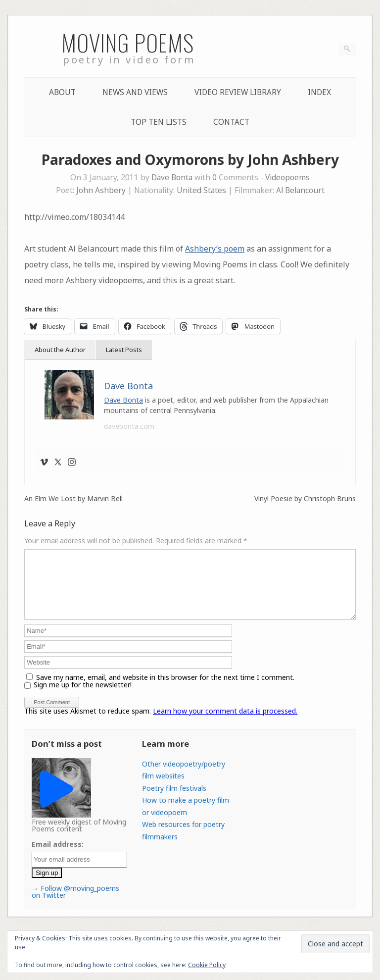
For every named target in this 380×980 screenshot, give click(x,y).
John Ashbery (101, 190)
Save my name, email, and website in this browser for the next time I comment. (165, 689)
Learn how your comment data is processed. (225, 723)
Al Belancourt (300, 190)
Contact (231, 122)
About (62, 92)
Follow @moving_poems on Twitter (75, 903)
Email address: (58, 856)
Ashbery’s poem (215, 249)
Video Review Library (238, 92)
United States (201, 190)
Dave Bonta (172, 178)
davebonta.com (129, 426)
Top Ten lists (159, 122)
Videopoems (287, 178)
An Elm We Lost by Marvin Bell (73, 499)
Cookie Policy (207, 965)
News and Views (135, 92)
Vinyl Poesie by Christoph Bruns (305, 499)
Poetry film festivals (174, 800)
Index (319, 92)
